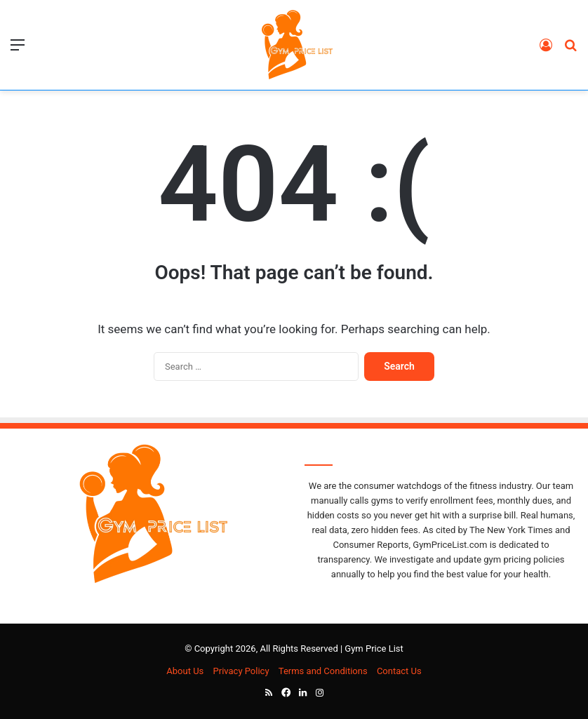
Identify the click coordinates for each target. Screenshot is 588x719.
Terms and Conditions (323, 671)
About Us (185, 671)
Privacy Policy (241, 671)
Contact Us (399, 671)
